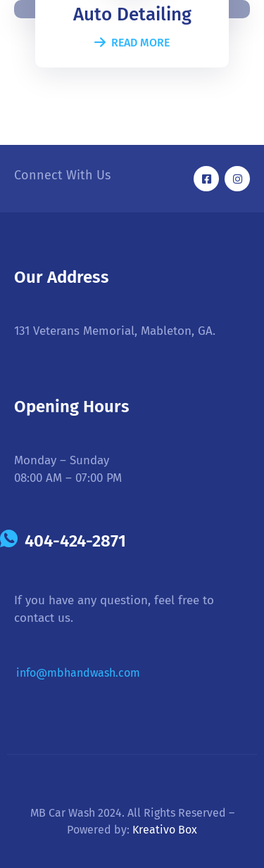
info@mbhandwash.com (78, 673)
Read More (132, 43)
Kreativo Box (165, 830)
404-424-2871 (75, 541)
